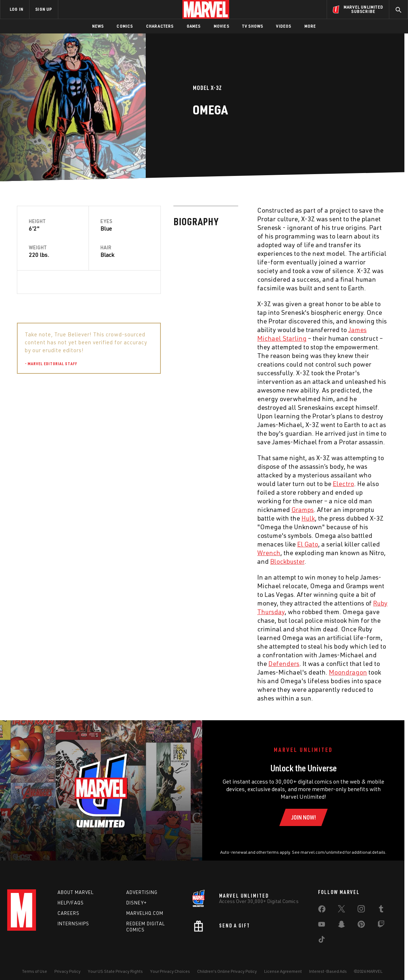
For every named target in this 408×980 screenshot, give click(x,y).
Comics (125, 26)
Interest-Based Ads (328, 971)
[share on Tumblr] (381, 910)
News (98, 26)
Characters (160, 26)
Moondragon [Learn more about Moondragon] (191, 672)
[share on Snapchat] (341, 926)
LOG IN (17, 9)
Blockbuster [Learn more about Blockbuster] (131, 561)
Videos (284, 26)
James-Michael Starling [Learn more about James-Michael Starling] (285, 431)
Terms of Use (35, 971)
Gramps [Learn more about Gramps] (146, 509)
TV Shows (253, 26)
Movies (221, 26)
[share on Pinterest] (361, 926)
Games (194, 26)
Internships (73, 924)
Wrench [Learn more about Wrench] (112, 553)
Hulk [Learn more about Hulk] (152, 518)
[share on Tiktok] (322, 941)
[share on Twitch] (381, 926)
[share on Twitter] (341, 910)
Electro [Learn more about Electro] (187, 484)
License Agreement (283, 971)
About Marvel (76, 892)
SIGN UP (44, 9)
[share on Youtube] (322, 926)
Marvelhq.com (145, 913)
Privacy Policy (67, 971)
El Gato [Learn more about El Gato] (151, 544)
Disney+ (137, 903)
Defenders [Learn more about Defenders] (127, 663)
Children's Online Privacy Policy (227, 971)
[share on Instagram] (361, 910)
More (310, 26)
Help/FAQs (71, 903)
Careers (69, 913)
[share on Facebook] (322, 911)
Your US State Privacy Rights (115, 971)
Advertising (142, 892)
